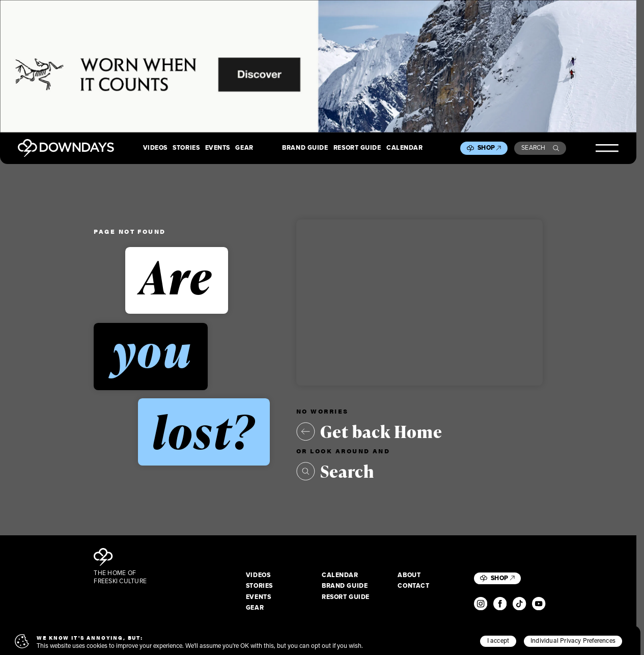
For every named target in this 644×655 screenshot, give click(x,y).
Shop (489, 148)
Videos (155, 148)
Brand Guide (305, 148)
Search (540, 148)
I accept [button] (498, 640)
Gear (244, 148)
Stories (186, 148)
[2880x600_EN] (318, 66)
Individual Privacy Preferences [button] (573, 640)
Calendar (404, 148)
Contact (413, 586)
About (409, 576)
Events (218, 148)
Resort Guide (357, 148)
